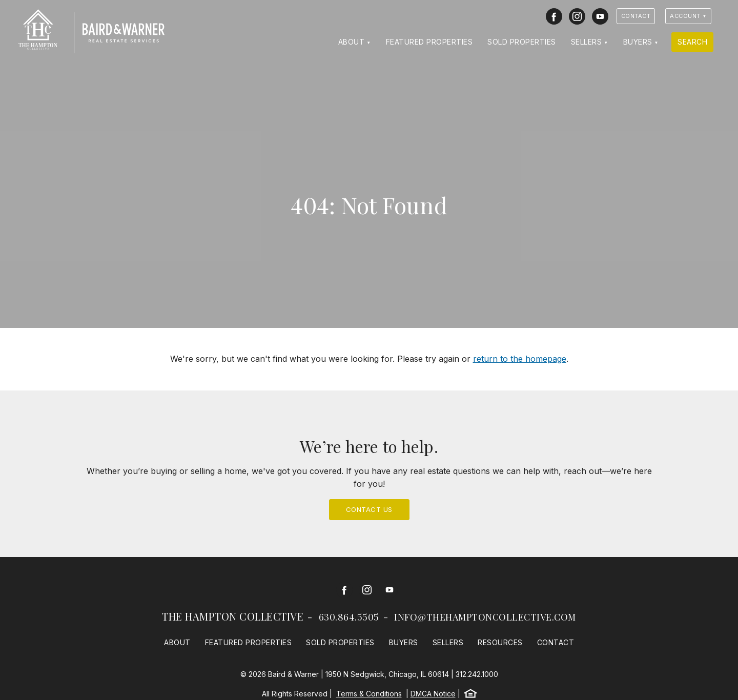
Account (685, 16)
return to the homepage (520, 359)
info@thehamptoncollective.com (485, 617)
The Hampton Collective (233, 616)
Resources (500, 642)
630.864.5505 (349, 617)
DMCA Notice (433, 694)
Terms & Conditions (369, 694)
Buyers (638, 42)
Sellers (587, 42)
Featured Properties (429, 42)
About (352, 42)
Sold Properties (522, 42)
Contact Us (369, 509)
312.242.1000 (477, 674)
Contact (636, 16)
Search (692, 42)
